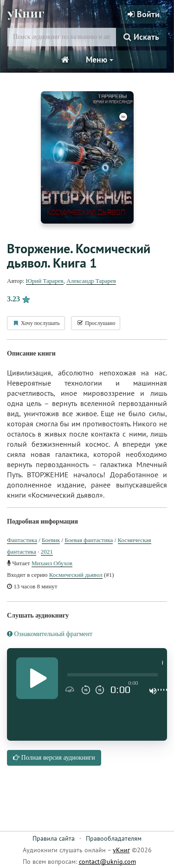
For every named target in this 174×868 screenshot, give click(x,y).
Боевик (51, 540)
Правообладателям (114, 838)
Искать (141, 37)
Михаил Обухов (52, 563)
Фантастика (22, 540)
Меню (100, 59)
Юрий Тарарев (45, 281)
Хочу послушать (36, 323)
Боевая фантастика (89, 540)
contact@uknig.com (107, 862)
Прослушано (96, 323)
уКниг (26, 14)
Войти (144, 14)
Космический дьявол (76, 575)
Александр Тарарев (91, 281)
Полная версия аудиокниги (54, 758)
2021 (47, 552)
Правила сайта (54, 838)
